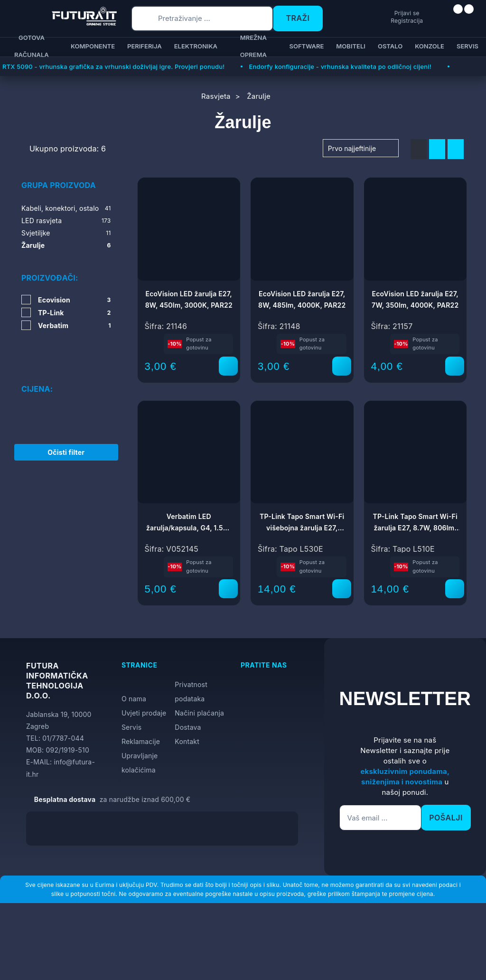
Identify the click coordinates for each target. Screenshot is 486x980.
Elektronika (196, 46)
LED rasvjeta (66, 221)
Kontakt (187, 741)
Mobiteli (351, 46)
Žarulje (66, 245)
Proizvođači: (50, 278)
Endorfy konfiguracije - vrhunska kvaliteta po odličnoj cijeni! (340, 66)
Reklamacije (141, 741)
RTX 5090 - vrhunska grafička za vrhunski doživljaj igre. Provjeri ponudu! (113, 66)
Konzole (430, 46)
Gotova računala (32, 47)
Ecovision (75, 300)
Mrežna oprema (253, 47)
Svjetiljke (66, 233)
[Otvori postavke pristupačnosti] (475, 501)
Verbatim (75, 325)
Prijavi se (371, 13)
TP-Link (75, 313)
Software (306, 46)
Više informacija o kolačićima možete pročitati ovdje (187, 930)
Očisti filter (66, 441)
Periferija (145, 46)
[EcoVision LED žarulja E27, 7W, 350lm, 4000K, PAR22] (455, 366)
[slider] (22, 386)
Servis (467, 46)
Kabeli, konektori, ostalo (66, 208)
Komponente (93, 46)
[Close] (160, 948)
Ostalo (390, 46)
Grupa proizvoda (59, 185)
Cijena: (37, 361)
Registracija (371, 21)
